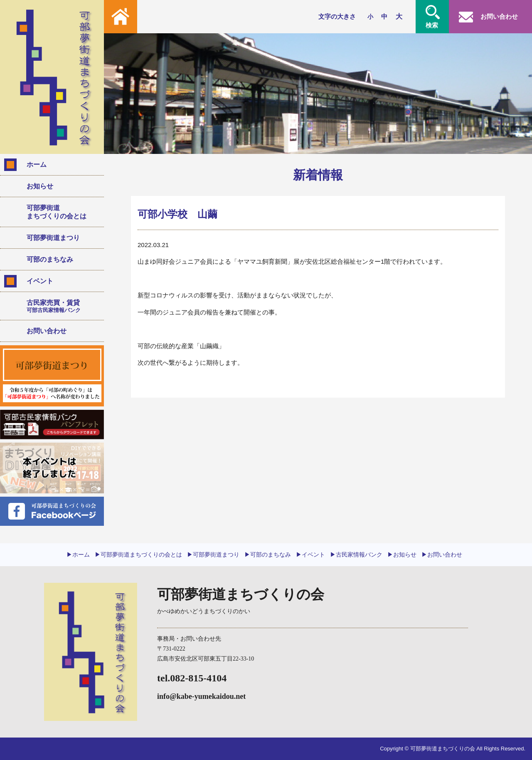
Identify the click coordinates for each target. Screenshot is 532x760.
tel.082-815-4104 (192, 678)
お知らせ (40, 186)
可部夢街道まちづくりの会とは (57, 212)
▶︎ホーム (78, 555)
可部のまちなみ (50, 259)
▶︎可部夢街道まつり (213, 555)
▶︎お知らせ (402, 555)
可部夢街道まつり (53, 238)
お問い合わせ (47, 331)
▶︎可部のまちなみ (268, 555)
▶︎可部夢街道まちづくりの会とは (138, 555)
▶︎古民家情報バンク (356, 555)
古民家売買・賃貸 (62, 306)
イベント (40, 281)
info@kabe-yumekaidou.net (201, 696)
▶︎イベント (310, 555)
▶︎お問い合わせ (442, 555)
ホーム (37, 165)
